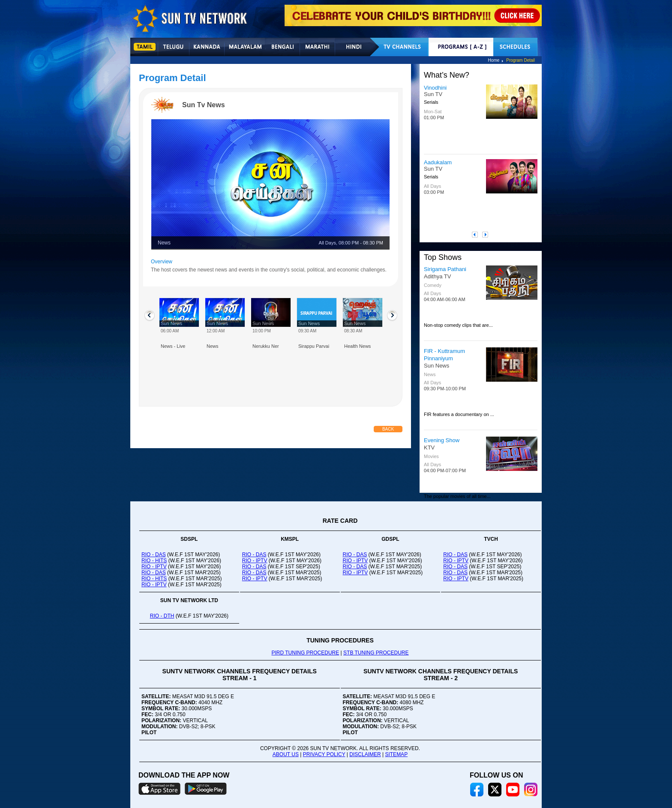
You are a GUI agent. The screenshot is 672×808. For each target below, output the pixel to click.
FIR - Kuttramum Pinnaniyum (444, 355)
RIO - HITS (154, 561)
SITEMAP (396, 754)
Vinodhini (435, 88)
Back (388, 429)
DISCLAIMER (365, 754)
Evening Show (442, 440)
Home (494, 60)
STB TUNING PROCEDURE (376, 653)
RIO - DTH (162, 616)
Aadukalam (438, 162)
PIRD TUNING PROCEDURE (305, 653)
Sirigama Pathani (445, 269)
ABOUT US (286, 754)
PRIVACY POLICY (324, 754)
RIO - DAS (154, 555)
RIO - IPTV (154, 567)
